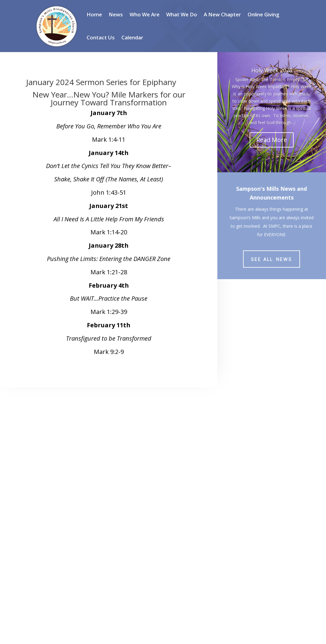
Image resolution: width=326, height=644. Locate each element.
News (116, 14)
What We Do (182, 14)
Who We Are (145, 14)
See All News (272, 259)
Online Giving (263, 14)
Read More (272, 140)
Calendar (132, 37)
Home (94, 14)
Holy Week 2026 (272, 70)
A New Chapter (222, 14)
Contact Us (101, 37)
